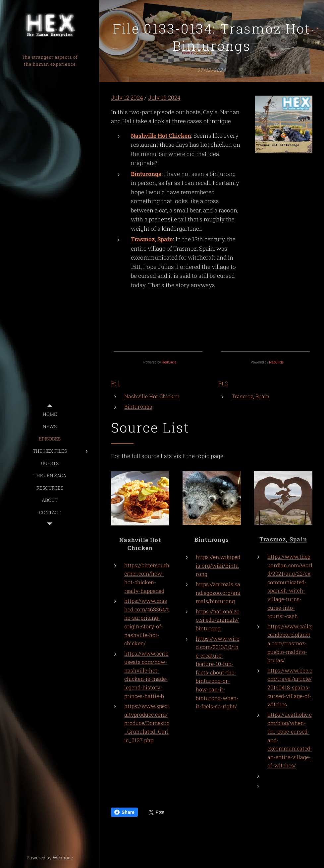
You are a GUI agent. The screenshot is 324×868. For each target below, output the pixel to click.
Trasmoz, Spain (152, 239)
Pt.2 (223, 383)
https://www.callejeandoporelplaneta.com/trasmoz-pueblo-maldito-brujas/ (290, 643)
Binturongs (146, 174)
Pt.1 (115, 383)
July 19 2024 (164, 97)
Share (124, 812)
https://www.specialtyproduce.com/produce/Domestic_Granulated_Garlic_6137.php (147, 723)
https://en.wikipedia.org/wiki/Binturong (218, 566)
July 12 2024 (127, 97)
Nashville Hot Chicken (161, 136)
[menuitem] (50, 414)
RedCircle (169, 362)
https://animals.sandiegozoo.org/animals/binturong (218, 593)
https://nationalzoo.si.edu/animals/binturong (218, 620)
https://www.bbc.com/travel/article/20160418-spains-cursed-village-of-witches (290, 687)
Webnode (63, 858)
